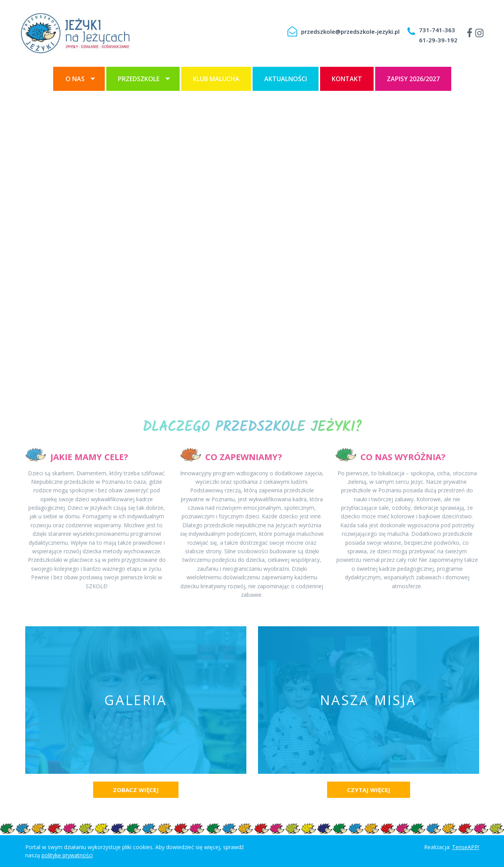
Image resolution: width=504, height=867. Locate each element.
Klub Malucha (216, 79)
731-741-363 (437, 30)
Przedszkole (139, 79)
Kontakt (347, 79)
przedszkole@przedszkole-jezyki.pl (350, 31)
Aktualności (286, 79)
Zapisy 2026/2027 (413, 79)
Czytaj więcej (369, 790)
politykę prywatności (67, 855)
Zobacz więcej (136, 790)
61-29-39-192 (438, 40)
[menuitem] (79, 79)
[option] (252, 245)
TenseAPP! (466, 847)
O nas (75, 79)
